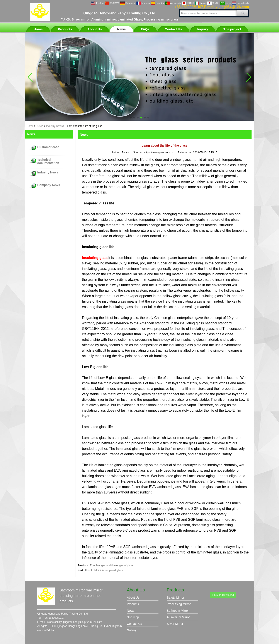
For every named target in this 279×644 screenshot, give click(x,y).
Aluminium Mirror (178, 617)
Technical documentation (48, 161)
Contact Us (173, 29)
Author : (117, 152)
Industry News (54, 126)
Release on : (185, 152)
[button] (131, 118)
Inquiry (203, 29)
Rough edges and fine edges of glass (112, 565)
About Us (95, 29)
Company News (49, 185)
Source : (138, 152)
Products (65, 29)
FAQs (145, 29)
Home (38, 29)
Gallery (132, 630)
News (121, 29)
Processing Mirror (179, 604)
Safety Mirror (175, 598)
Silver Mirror (175, 624)
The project (232, 29)
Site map (133, 617)
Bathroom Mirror (178, 611)
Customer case (48, 147)
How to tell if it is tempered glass (104, 570)
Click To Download (223, 595)
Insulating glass (95, 258)
